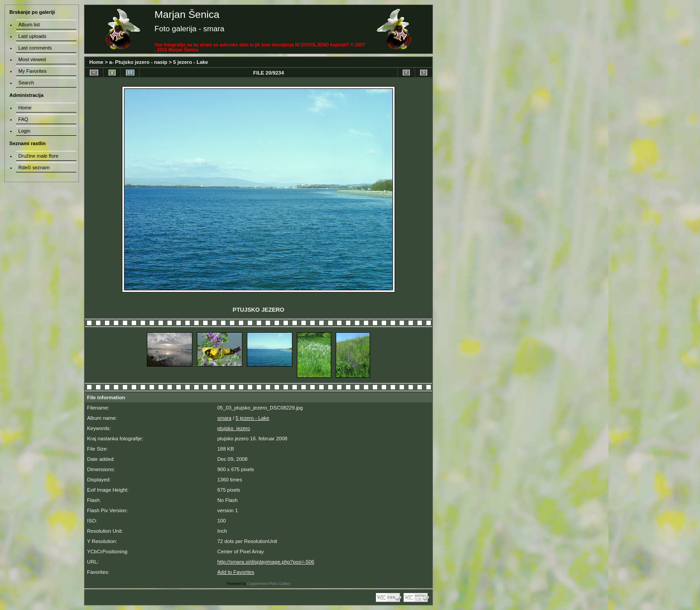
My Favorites (32, 71)
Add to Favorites (236, 572)
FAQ (23, 119)
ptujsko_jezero (234, 428)
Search (26, 83)
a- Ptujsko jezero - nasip (138, 62)
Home (96, 62)
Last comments (35, 48)
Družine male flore (38, 156)
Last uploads (32, 36)
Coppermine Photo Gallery (269, 584)
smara (225, 418)
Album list (29, 25)
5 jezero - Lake (191, 62)
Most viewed (32, 59)
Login (24, 131)
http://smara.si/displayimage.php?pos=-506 (266, 562)
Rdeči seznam (34, 167)
